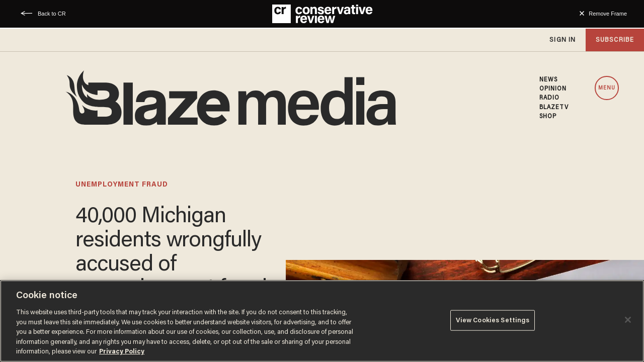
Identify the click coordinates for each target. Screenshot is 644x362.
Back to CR (52, 14)
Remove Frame (608, 14)
